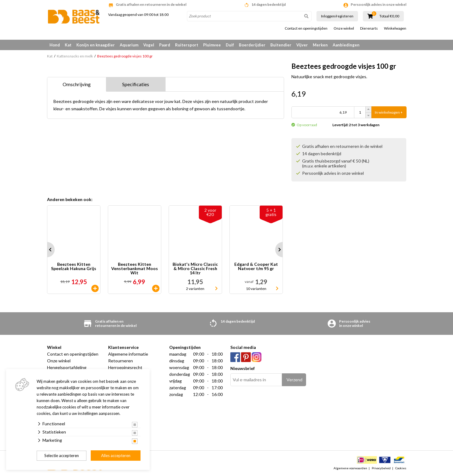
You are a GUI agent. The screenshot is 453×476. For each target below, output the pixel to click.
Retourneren (121, 361)
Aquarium (129, 45)
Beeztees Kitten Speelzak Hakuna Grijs (74, 267)
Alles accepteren (116, 456)
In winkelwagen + (389, 112)
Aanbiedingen (346, 45)
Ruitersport (187, 45)
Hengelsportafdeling (67, 367)
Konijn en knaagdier (96, 45)
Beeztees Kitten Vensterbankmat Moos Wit (135, 269)
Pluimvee (212, 45)
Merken (320, 45)
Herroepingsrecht (125, 367)
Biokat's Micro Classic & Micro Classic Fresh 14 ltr (195, 269)
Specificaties (136, 84)
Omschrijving (77, 84)
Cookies (401, 468)
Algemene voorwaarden (350, 468)
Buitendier (281, 45)
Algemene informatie (128, 354)
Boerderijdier (252, 45)
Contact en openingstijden (306, 28)
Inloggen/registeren (337, 16)
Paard (165, 45)
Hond (55, 45)
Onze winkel (344, 28)
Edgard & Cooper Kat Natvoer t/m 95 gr (256, 267)
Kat (68, 45)
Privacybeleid (381, 468)
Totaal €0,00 (389, 16)
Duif (230, 45)
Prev (47, 250)
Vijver (302, 45)
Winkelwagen (395, 28)
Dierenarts (369, 28)
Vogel (149, 45)
